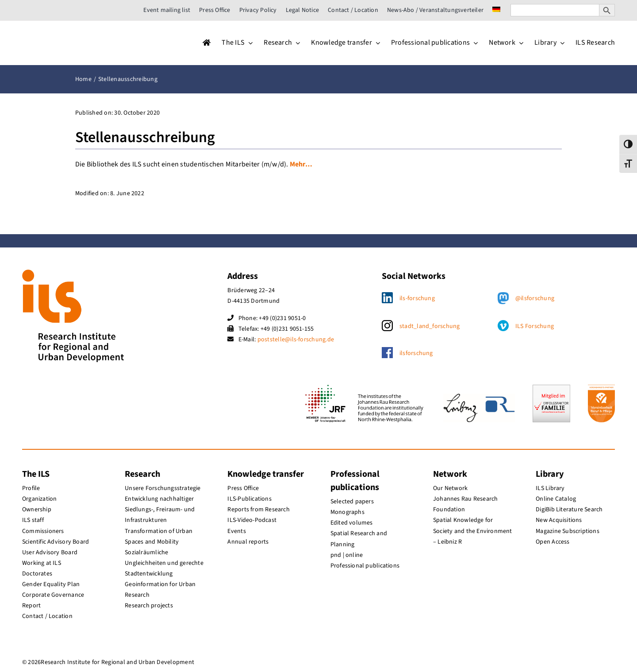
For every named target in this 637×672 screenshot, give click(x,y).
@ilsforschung (535, 298)
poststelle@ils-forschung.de (296, 340)
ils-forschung (417, 298)
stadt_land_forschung (430, 326)
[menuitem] (496, 10)
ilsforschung (416, 353)
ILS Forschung (535, 326)
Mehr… (301, 164)
